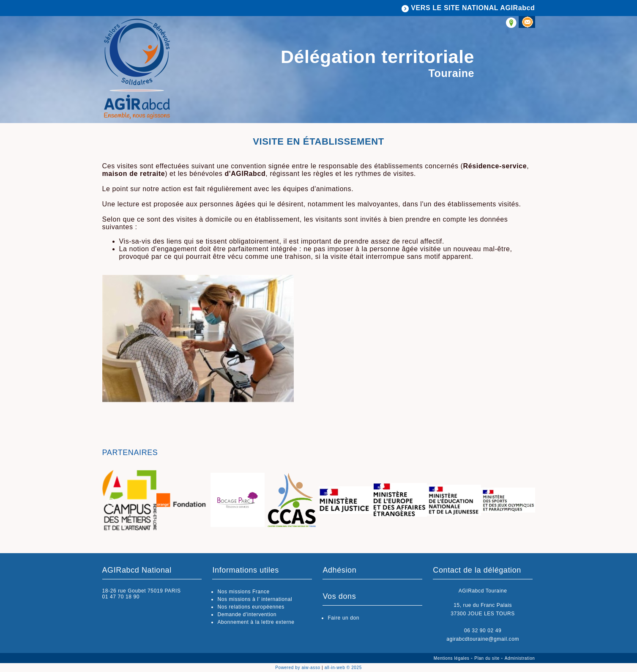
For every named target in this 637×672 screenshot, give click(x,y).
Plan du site (488, 658)
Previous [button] (111, 502)
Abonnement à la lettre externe (256, 622)
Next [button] (527, 502)
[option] (129, 501)
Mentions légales (452, 658)
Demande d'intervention (247, 614)
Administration (520, 658)
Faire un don (343, 618)
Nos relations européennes (251, 607)
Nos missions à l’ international (255, 599)
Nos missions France (243, 592)
